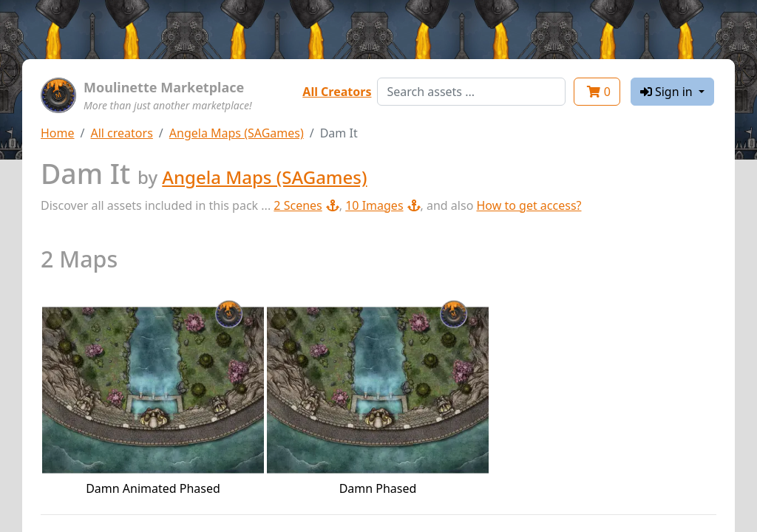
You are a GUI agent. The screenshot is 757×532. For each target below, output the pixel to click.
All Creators (337, 92)
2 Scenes (306, 205)
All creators (121, 133)
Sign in (668, 92)
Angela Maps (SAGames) (237, 133)
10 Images (383, 205)
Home (58, 133)
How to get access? (529, 205)
